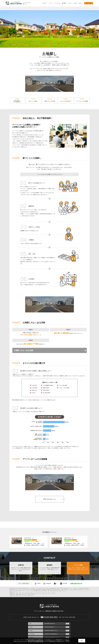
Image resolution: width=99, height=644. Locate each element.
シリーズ (70, 3)
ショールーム (57, 3)
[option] (50, 29)
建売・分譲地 (89, 3)
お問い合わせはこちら (50, 499)
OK (82, 641)
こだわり (75, 3)
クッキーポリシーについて (21, 641)
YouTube (64, 583)
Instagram (47, 583)
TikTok (38, 583)
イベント (51, 3)
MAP (67, 624)
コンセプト (45, 3)
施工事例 (64, 3)
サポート (81, 3)
